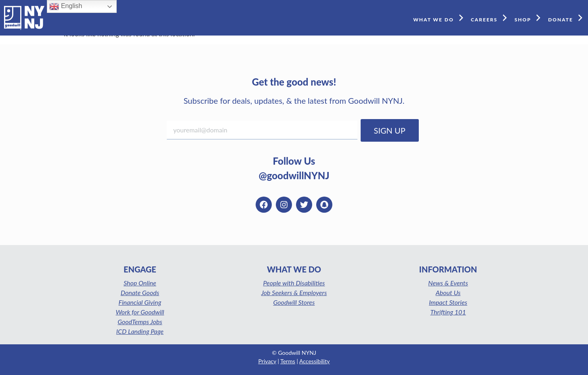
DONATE (567, 18)
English (66, 6)
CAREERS (491, 18)
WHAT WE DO (440, 18)
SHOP (529, 18)
